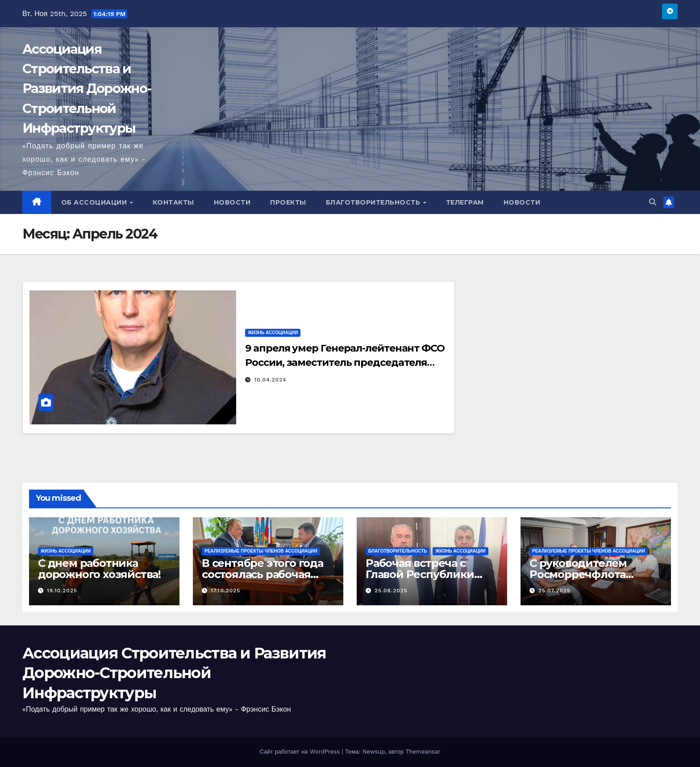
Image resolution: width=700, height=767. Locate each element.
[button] (653, 202)
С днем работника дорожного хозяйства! (99, 569)
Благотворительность (374, 202)
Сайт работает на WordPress (300, 752)
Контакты (173, 202)
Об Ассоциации (95, 202)
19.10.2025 (62, 591)
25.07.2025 (554, 591)
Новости (232, 202)
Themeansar (423, 752)
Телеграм (465, 202)
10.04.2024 (270, 380)
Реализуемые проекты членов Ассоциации (261, 551)
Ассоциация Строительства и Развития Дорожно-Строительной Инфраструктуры (87, 88)
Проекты (288, 202)
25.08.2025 (391, 591)
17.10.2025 (225, 591)
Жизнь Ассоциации (273, 333)
